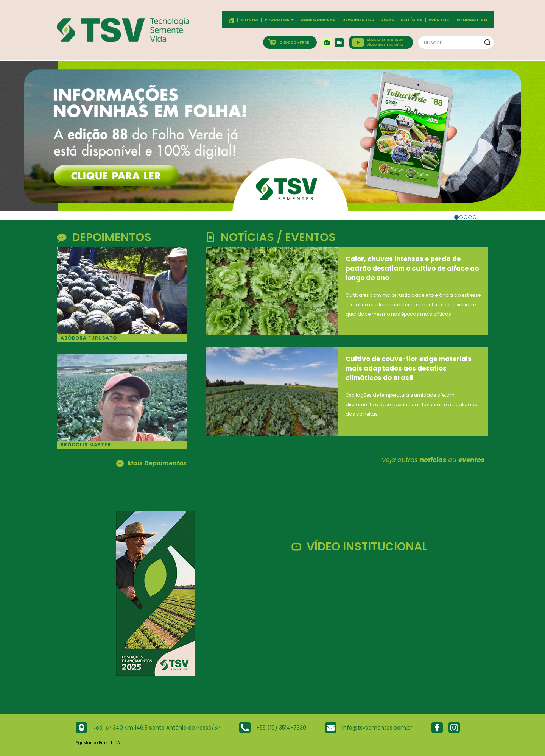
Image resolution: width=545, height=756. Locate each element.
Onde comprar (318, 20)
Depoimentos (358, 20)
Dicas (387, 20)
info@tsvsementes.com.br (377, 728)
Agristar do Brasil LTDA (98, 743)
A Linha (249, 20)
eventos (471, 460)
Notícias (411, 20)
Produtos (279, 20)
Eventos (439, 20)
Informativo (471, 20)
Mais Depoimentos (151, 464)
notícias (433, 460)
